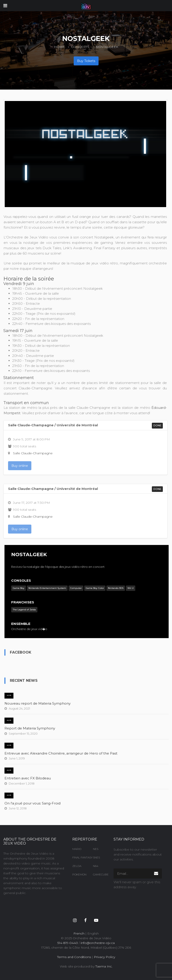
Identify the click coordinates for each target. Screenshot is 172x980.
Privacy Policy (104, 957)
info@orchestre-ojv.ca (98, 943)
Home (59, 47)
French (79, 933)
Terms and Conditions (74, 957)
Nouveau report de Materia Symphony (38, 703)
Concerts (80, 47)
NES (96, 849)
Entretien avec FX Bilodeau (28, 778)
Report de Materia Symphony (30, 728)
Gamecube (100, 874)
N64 (96, 866)
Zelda (77, 866)
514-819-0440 (68, 943)
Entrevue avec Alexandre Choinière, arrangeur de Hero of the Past (61, 753)
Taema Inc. (104, 966)
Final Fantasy (79, 857)
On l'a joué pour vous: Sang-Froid (32, 803)
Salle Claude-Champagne (33, 453)
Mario (77, 849)
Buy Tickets (86, 61)
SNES (96, 857)
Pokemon (79, 874)
